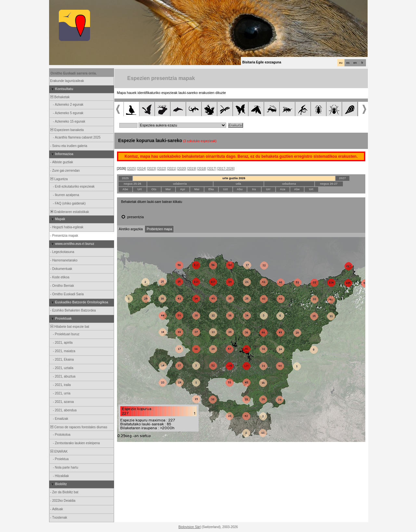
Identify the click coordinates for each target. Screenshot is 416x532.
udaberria (180, 184)
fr (362, 63)
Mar (168, 189)
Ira (254, 189)
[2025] (131, 169)
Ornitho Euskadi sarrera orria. (74, 73)
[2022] (162, 169)
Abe (125, 189)
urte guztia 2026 (234, 178)
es (348, 63)
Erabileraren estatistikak (69, 212)
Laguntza (59, 179)
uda (238, 184)
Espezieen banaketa (67, 130)
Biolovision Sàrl (189, 527)
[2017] (212, 169)
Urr (268, 189)
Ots (154, 189)
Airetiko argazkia (131, 229)
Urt (140, 189)
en (355, 63)
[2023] (151, 169)
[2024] (141, 169)
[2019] (192, 169)
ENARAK (59, 452)
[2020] (182, 169)
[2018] (202, 169)
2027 (342, 178)
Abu (240, 189)
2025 (125, 178)
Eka (211, 189)
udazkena (289, 184)
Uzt (225, 189)
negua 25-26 (133, 184)
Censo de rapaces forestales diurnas (78, 427)
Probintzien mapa (159, 229)
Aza (283, 189)
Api (182, 189)
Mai (197, 189)
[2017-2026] (226, 169)
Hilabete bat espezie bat (70, 327)
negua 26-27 (329, 184)
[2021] (172, 169)
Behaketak (60, 97)
